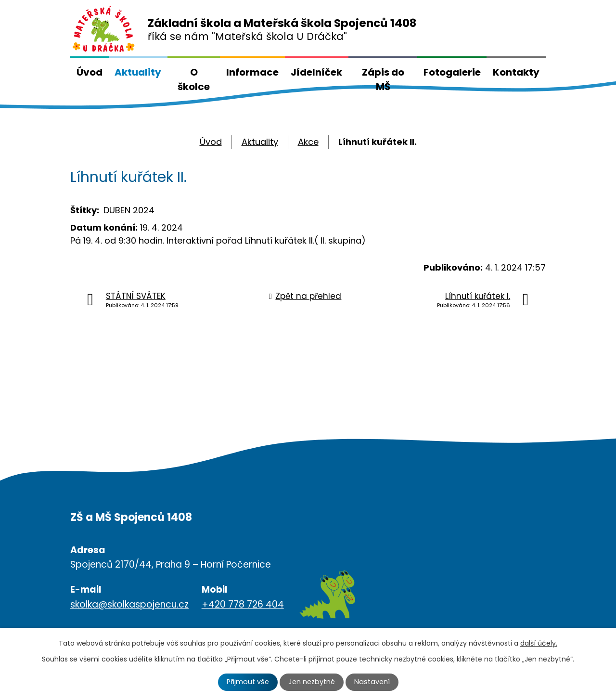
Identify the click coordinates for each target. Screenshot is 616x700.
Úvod (90, 72)
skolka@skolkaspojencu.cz (129, 604)
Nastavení (372, 682)
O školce (194, 79)
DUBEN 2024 (129, 210)
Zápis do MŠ (383, 79)
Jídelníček (316, 72)
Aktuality (138, 72)
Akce (308, 142)
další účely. (539, 643)
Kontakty (516, 72)
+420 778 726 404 (243, 604)
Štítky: (85, 210)
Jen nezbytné (312, 682)
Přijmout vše (248, 682)
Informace (252, 72)
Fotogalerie (452, 72)
